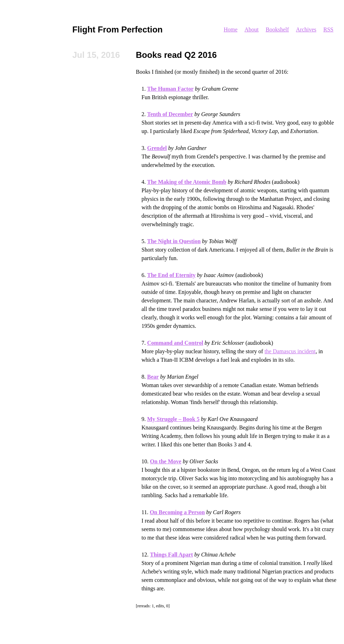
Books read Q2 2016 (176, 55)
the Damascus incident (290, 351)
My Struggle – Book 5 (173, 419)
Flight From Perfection (117, 29)
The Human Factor (170, 89)
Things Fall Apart (171, 555)
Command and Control (175, 343)
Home (231, 29)
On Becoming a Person (177, 512)
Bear (153, 377)
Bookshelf (277, 29)
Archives (306, 29)
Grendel (157, 148)
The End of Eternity (171, 275)
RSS (328, 29)
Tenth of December (170, 114)
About (252, 29)
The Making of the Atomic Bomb (187, 182)
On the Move (166, 461)
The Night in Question (174, 241)
